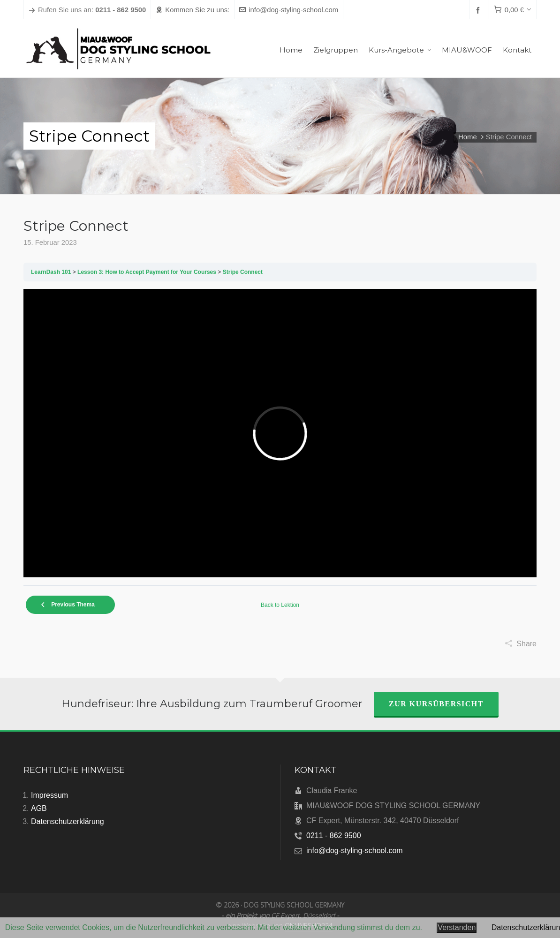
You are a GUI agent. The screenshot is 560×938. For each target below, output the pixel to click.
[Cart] (513, 10)
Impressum (49, 795)
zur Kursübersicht (436, 704)
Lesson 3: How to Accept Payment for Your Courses (147, 272)
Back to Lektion (280, 605)
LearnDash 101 (51, 272)
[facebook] (479, 10)
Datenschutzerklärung (68, 821)
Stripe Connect (243, 272)
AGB (39, 808)
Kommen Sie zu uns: (193, 10)
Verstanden (457, 927)
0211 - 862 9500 (334, 836)
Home (468, 137)
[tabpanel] (280, 433)
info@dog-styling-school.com (289, 10)
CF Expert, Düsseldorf (303, 915)
